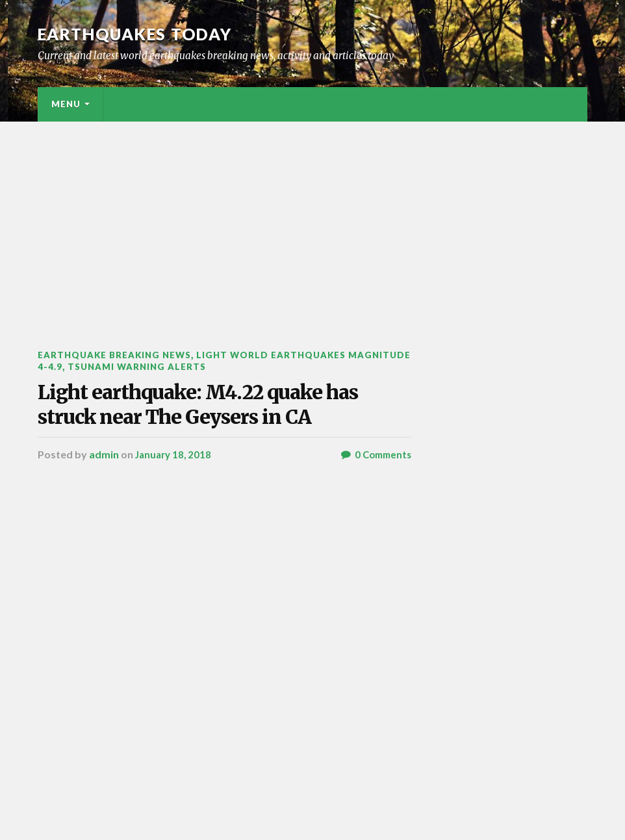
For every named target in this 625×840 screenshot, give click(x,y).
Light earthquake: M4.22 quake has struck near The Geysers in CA (212, 435)
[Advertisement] (312, 219)
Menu (66, 104)
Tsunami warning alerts (210, 366)
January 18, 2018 (175, 515)
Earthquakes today (141, 34)
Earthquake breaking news (120, 355)
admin (104, 515)
